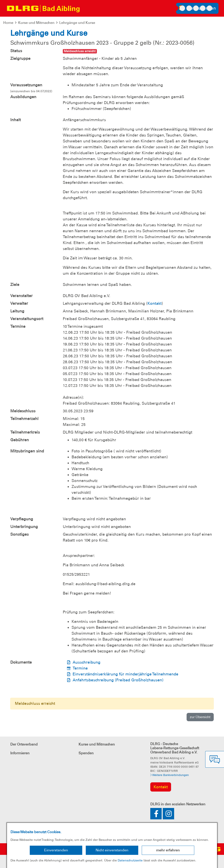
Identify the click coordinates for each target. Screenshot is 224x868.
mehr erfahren (168, 850)
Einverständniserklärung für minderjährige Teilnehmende (125, 674)
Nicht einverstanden (112, 850)
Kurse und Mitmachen (36, 23)
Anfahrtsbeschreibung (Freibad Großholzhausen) (118, 680)
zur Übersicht (200, 717)
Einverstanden (56, 850)
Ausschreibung (87, 662)
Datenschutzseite (130, 860)
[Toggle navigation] (87, 8)
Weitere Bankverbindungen (170, 775)
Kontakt (155, 303)
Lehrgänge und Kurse (77, 23)
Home (8, 23)
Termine (80, 668)
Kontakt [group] (161, 787)
